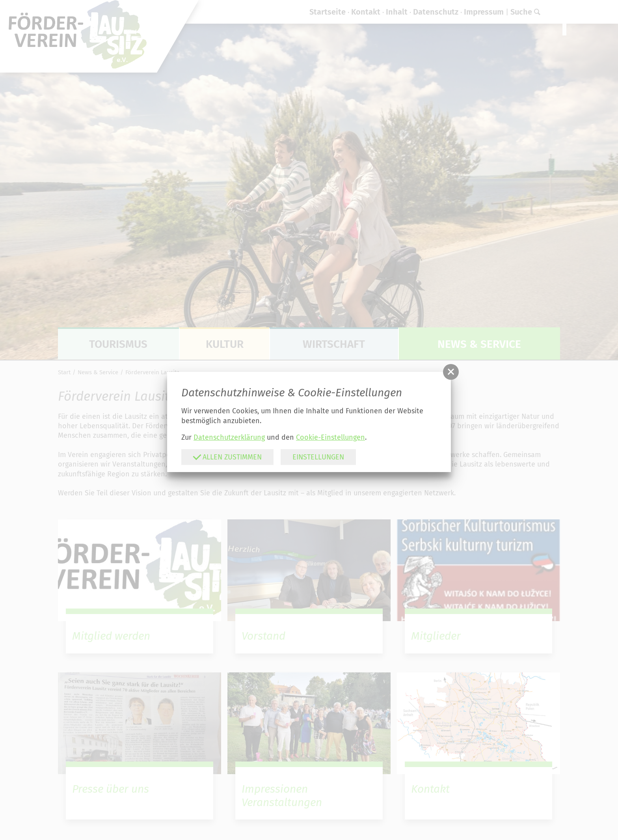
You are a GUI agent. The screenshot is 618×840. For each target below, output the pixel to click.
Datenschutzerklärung (229, 437)
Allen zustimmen (227, 457)
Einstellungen (318, 457)
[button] (451, 372)
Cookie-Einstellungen (330, 437)
